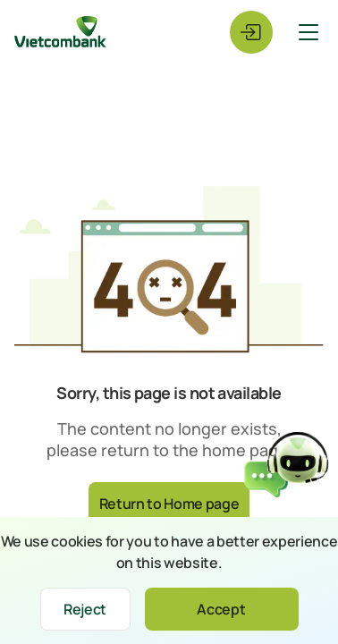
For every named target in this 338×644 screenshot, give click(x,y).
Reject (85, 609)
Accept (221, 609)
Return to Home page (169, 504)
